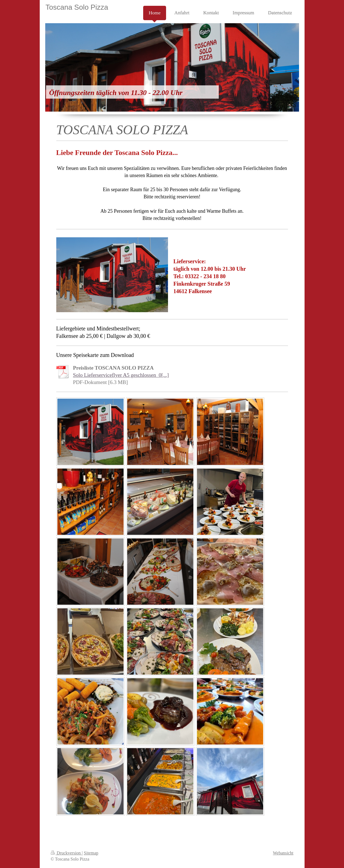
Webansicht (283, 853)
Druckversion (66, 853)
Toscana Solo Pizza (77, 7)
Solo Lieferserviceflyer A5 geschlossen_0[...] (121, 375)
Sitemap (91, 853)
